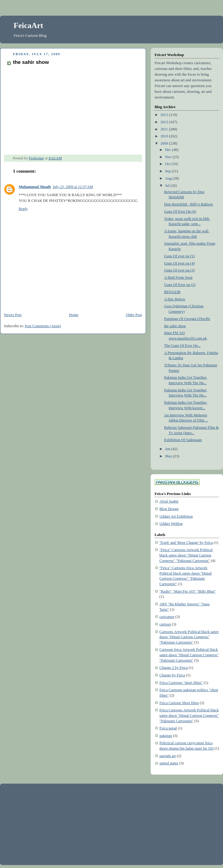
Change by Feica (172, 675)
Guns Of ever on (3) (180, 270)
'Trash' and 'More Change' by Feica (186, 543)
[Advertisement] (50, 824)
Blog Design (169, 509)
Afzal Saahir (169, 501)
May (169, 456)
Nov (169, 157)
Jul (168, 186)
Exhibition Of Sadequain (183, 440)
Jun (168, 449)
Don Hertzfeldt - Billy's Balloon (189, 204)
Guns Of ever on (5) (180, 256)
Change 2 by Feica (174, 668)
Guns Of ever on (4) (180, 263)
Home (74, 315)
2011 (165, 129)
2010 (165, 136)
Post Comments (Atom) (43, 326)
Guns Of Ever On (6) (180, 212)
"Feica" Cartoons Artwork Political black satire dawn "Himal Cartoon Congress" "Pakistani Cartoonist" (186, 555)
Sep (168, 171)
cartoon (165, 624)
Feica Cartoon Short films (179, 703)
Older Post (134, 315)
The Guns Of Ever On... (182, 346)
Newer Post (13, 315)
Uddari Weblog (171, 524)
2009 (165, 143)
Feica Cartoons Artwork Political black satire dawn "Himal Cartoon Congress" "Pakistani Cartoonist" (189, 715)
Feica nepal (168, 728)
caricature (167, 617)
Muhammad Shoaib (35, 187)
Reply (23, 209)
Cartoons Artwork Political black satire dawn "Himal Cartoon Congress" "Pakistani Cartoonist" (189, 637)
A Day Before (175, 299)
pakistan (166, 736)
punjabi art (168, 756)
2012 (165, 122)
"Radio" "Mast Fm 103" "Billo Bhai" (188, 591)
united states (169, 763)
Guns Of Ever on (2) (180, 285)
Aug (169, 178)
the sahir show (175, 326)
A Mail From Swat (178, 277)
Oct (168, 164)
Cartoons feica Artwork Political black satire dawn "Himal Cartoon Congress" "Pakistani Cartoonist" (189, 655)
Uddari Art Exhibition (176, 516)
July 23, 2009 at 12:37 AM (73, 187)
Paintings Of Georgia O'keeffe (187, 319)
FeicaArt (28, 25)
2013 (165, 115)
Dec (169, 150)
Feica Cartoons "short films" (181, 683)
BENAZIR (173, 292)
